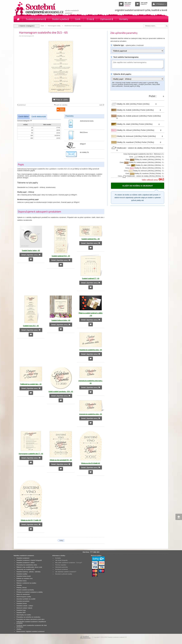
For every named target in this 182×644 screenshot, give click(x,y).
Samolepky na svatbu (24, 615)
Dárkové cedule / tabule (24, 608)
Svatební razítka (22, 574)
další (102, 105)
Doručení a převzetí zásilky (64, 574)
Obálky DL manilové (126, 142)
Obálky (19, 629)
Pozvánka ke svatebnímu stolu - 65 (91, 350)
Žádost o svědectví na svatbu (26, 583)
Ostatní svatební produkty (25, 590)
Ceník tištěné (24, 117)
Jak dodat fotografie (61, 560)
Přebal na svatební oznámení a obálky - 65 (91, 314)
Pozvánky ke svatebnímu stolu (27, 565)
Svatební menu (22, 581)
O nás (90, 19)
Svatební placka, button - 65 (31, 250)
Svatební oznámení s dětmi (26, 563)
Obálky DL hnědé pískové (129, 116)
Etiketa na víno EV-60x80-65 (91, 463)
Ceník (78, 19)
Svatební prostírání (23, 601)
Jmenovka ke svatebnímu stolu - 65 (91, 414)
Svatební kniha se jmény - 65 (61, 320)
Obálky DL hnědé (126, 110)
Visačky (19, 585)
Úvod (42, 26)
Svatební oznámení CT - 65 (91, 278)
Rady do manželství (23, 594)
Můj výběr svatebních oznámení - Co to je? (69, 563)
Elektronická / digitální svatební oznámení (31, 631)
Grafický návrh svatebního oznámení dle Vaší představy (32, 626)
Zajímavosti (107, 19)
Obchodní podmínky (62, 567)
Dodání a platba (60, 19)
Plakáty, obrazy (22, 588)
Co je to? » (127, 6)
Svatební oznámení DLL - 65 (91, 239)
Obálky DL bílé (124, 104)
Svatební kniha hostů (24, 576)
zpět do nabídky (61, 105)
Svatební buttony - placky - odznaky (29, 572)
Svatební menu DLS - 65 (31, 326)
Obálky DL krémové (127, 136)
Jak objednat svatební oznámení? (66, 572)
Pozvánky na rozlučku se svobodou (28, 617)
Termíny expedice (61, 565)
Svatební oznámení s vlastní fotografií (29, 560)
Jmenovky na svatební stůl (26, 569)
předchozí (21, 105)
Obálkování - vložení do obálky (131, 148)
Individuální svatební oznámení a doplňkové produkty (31, 622)
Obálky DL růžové (126, 130)
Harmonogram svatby (54, 26)
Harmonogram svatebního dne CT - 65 (31, 454)
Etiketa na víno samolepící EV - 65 (61, 460)
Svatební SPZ (21, 612)
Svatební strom (22, 603)
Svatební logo (21, 610)
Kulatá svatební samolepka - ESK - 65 (61, 392)
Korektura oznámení (62, 569)
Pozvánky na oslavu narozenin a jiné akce (31, 619)
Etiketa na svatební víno (25, 578)
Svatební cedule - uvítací (25, 606)
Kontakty (124, 19)
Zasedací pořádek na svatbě (26, 599)
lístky (61, 541)
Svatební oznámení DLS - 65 (61, 256)
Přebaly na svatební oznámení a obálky (30, 592)
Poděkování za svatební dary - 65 (31, 384)
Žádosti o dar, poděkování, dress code (29, 567)
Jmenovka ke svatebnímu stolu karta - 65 (91, 382)
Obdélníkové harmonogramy (73, 26)
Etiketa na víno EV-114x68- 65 (31, 520)
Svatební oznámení (36, 19)
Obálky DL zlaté (125, 124)
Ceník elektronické (39, 117)
